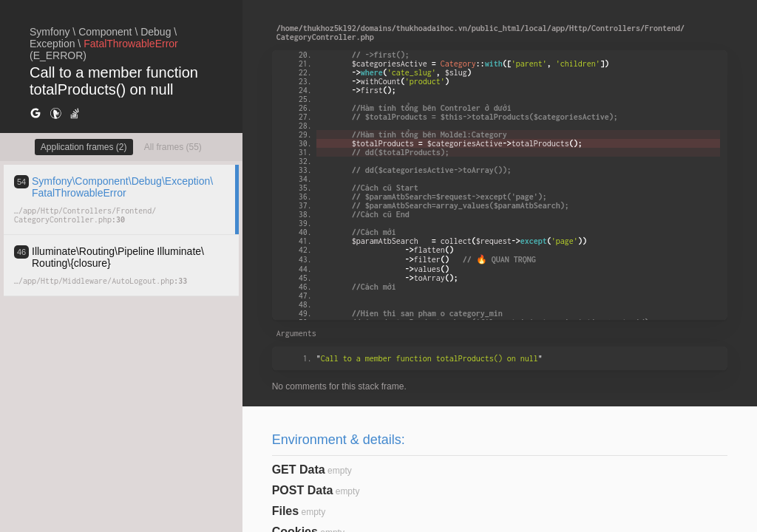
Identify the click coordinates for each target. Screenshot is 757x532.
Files (285, 511)
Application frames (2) (84, 147)
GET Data (299, 470)
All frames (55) (173, 147)
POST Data (303, 490)
